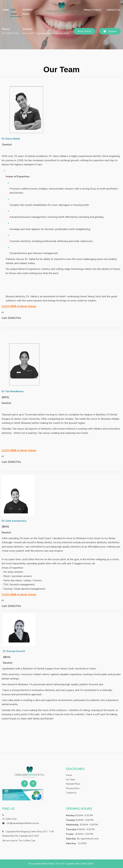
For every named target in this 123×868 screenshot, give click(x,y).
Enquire (112, 31)
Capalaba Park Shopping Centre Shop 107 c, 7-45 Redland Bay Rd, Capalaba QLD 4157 (28, 834)
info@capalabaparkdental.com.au (23, 823)
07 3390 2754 (10, 33)
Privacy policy (92, 10)
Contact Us (114, 10)
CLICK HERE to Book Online (19, 306)
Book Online (84, 31)
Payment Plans (28, 12)
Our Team (14, 12)
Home (6, 10)
